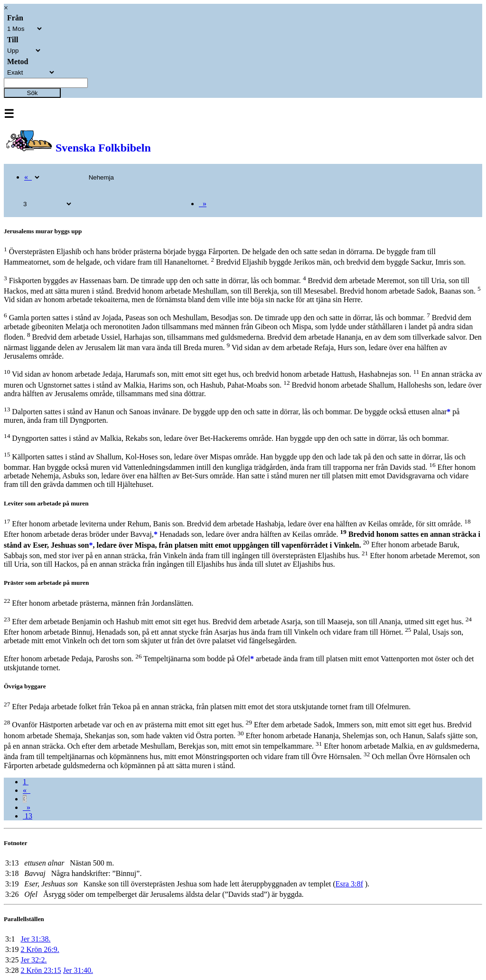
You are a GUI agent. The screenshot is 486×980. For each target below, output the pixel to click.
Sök (33, 93)
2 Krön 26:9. (40, 949)
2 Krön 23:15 (41, 970)
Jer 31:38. (35, 939)
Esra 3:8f (349, 884)
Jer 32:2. (33, 960)
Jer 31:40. (78, 970)
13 (28, 816)
